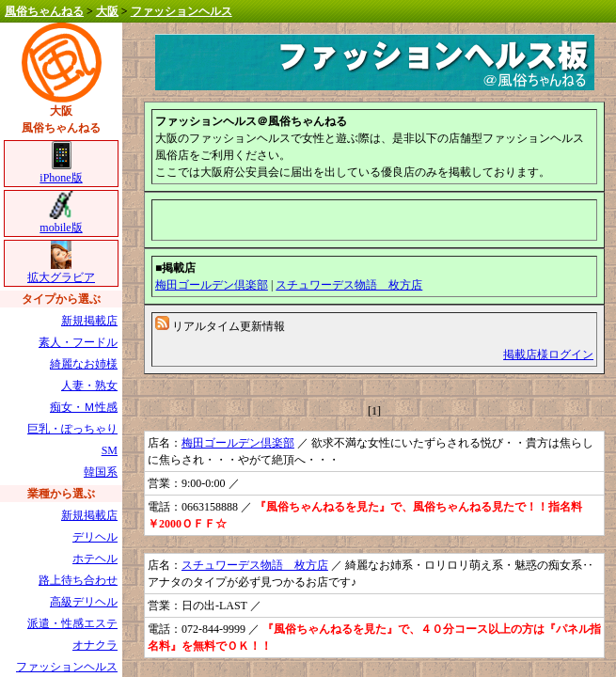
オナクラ (95, 645)
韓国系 (101, 472)
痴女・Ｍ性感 (84, 407)
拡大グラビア (61, 271)
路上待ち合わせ (78, 580)
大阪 (107, 11)
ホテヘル (95, 559)
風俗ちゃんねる (44, 11)
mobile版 (61, 221)
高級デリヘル (84, 602)
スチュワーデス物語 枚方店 (349, 285)
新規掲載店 (89, 321)
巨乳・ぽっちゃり (72, 429)
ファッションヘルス (182, 11)
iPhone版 (61, 172)
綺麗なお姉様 (84, 364)
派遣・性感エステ (72, 623)
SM (110, 450)
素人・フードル (78, 342)
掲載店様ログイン (548, 354)
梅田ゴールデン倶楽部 (212, 285)
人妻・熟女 (89, 386)
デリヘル (95, 537)
